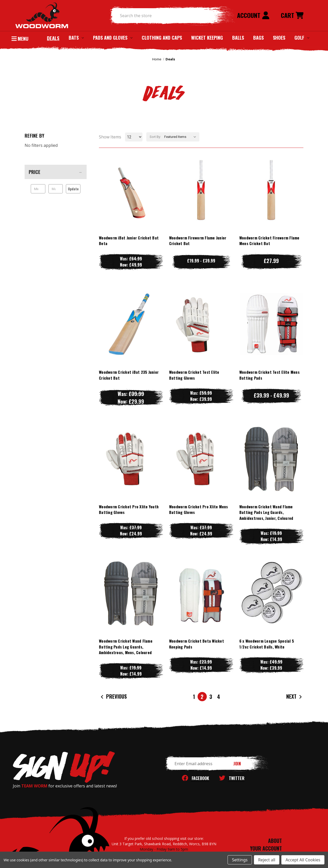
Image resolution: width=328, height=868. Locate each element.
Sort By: (155, 137)
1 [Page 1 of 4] (194, 697)
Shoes (279, 38)
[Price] (56, 172)
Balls (238, 38)
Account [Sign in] (253, 15)
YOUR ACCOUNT (266, 848)
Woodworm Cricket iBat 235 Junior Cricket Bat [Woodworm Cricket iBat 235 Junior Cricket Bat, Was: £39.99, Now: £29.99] (129, 375)
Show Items (110, 137)
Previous (113, 697)
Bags (258, 38)
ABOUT (275, 841)
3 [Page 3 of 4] (211, 697)
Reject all (267, 860)
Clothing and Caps (162, 38)
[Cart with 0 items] (292, 16)
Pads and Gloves (113, 38)
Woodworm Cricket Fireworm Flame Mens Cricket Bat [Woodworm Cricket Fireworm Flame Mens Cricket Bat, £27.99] (269, 241)
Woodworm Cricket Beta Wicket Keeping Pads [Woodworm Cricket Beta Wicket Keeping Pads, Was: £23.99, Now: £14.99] (197, 644)
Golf (302, 38)
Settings (240, 860)
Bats (76, 38)
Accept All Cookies (303, 860)
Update (73, 189)
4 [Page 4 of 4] (219, 697)
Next (295, 697)
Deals (53, 38)
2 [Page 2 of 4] (202, 697)
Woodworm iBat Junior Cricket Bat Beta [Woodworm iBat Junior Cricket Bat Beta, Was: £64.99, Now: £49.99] (129, 241)
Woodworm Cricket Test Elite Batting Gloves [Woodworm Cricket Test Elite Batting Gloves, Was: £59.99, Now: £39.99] (194, 375)
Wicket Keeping (207, 38)
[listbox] (181, 137)
